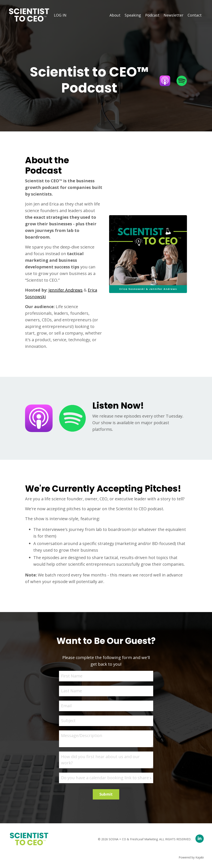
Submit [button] (106, 794)
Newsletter (173, 15)
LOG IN (60, 15)
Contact (195, 15)
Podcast (152, 15)
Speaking (133, 15)
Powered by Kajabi (191, 857)
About (115, 15)
